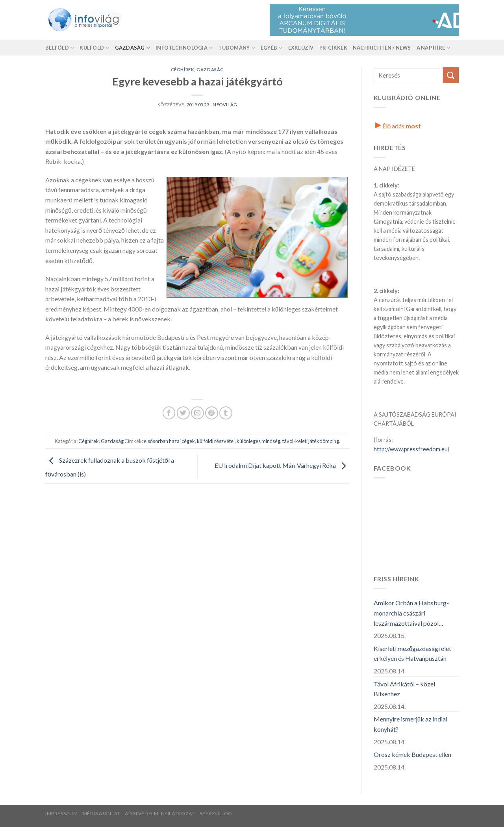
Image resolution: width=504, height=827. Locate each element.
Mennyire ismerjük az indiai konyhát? (410, 724)
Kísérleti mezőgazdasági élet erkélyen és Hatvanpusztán (413, 654)
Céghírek (183, 70)
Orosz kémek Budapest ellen (412, 754)
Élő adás (398, 126)
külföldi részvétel (216, 441)
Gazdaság (133, 48)
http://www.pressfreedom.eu (411, 449)
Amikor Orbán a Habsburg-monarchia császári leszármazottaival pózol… (411, 613)
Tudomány (237, 48)
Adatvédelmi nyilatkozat (160, 813)
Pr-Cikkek (333, 48)
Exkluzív (301, 48)
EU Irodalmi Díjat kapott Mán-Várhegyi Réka (282, 465)
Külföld (94, 48)
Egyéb (272, 48)
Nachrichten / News (382, 48)
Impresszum (61, 813)
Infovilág (224, 105)
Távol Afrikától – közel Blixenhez (404, 689)
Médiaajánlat (101, 813)
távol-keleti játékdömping (311, 441)
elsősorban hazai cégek (169, 441)
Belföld (60, 48)
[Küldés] (451, 75)
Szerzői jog (216, 813)
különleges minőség (258, 441)
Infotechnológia (184, 48)
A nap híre (434, 48)
